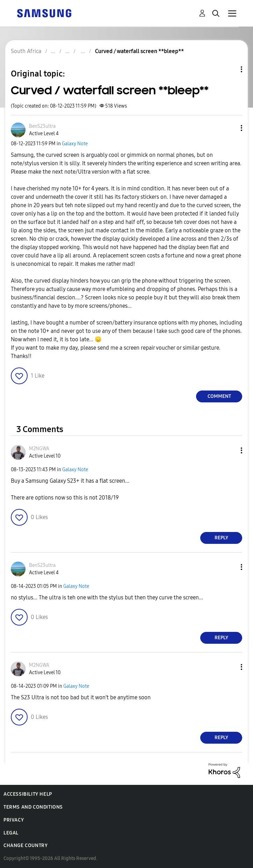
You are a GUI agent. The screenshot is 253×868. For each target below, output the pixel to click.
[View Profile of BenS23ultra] (42, 126)
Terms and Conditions (33, 807)
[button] (230, 128)
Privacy (14, 820)
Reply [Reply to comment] (221, 538)
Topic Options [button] (230, 69)
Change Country (26, 845)
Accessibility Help (28, 794)
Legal (11, 833)
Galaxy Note (75, 144)
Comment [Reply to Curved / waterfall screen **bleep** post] (219, 396)
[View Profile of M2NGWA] (39, 449)
